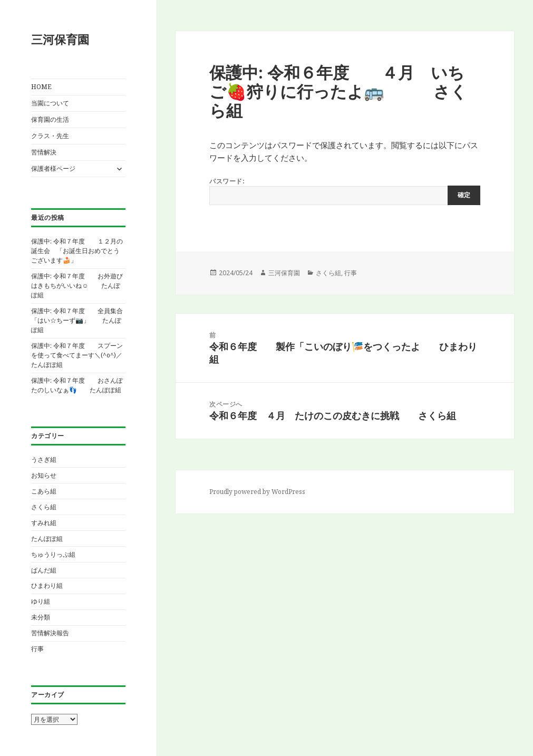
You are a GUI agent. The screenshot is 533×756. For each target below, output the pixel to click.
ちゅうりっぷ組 (53, 554)
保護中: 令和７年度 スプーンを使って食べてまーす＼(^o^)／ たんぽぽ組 (83, 355)
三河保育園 (60, 39)
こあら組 (44, 491)
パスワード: (345, 191)
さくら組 (44, 507)
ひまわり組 (47, 585)
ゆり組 (41, 601)
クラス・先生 (50, 136)
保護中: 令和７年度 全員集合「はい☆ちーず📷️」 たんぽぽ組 (77, 320)
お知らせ (44, 475)
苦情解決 (44, 152)
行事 (37, 649)
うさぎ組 (44, 459)
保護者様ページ (53, 168)
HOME (41, 87)
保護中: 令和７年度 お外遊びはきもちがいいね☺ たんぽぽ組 (77, 285)
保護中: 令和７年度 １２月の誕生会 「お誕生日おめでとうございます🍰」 (77, 251)
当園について (50, 103)
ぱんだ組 (44, 570)
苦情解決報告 (50, 633)
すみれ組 (44, 523)
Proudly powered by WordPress (257, 492)
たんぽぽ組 (47, 539)
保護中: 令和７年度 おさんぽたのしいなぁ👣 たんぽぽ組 (77, 385)
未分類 (41, 617)
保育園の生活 (50, 119)
